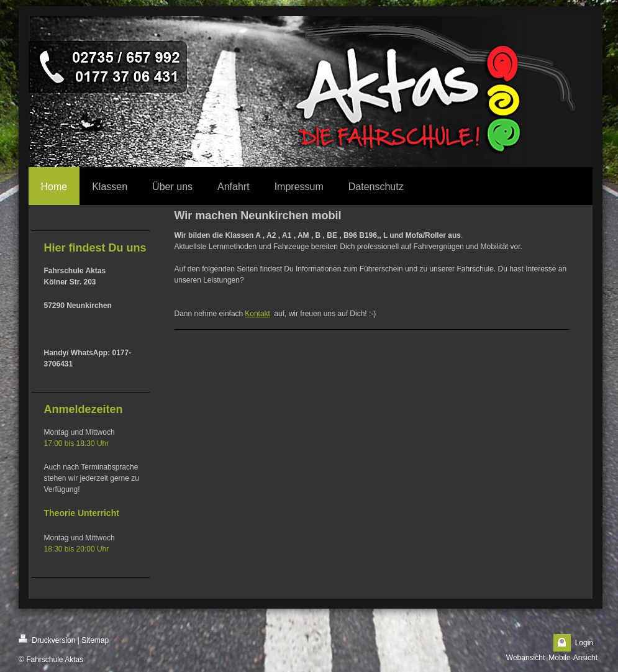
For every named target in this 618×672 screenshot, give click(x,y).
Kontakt (257, 314)
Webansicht (525, 658)
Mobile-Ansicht (573, 658)
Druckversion (47, 639)
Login (584, 643)
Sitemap (95, 640)
